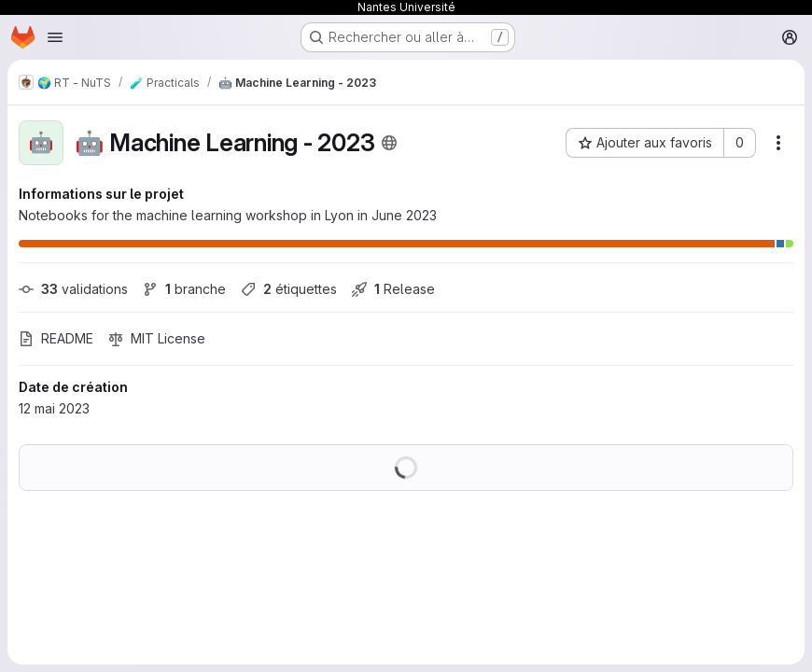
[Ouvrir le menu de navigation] (55, 37)
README (56, 338)
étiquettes (289, 289)
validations (73, 289)
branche (184, 289)
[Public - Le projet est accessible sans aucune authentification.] (389, 143)
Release (393, 289)
